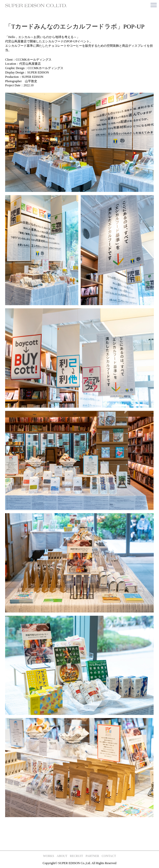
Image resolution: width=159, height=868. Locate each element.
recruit (76, 856)
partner (92, 856)
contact (109, 856)
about (62, 856)
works (49, 856)
